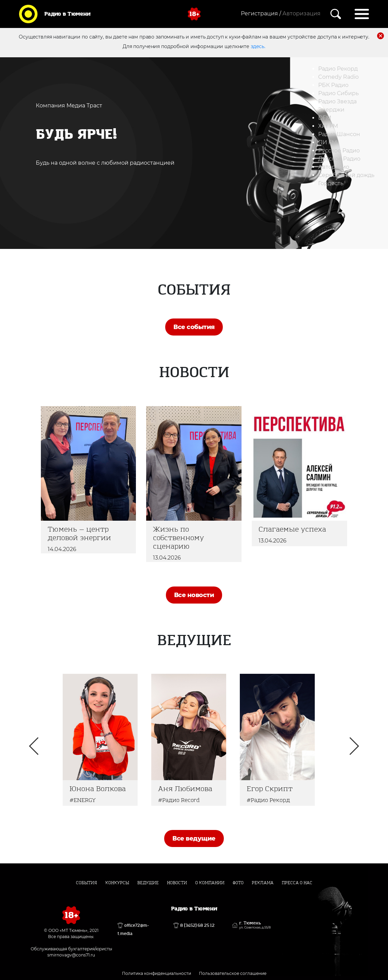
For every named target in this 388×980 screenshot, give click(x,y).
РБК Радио (333, 85)
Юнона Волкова (98, 789)
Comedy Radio (338, 77)
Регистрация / (261, 13)
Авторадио (334, 167)
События (87, 883)
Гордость (331, 183)
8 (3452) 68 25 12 (197, 925)
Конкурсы (117, 883)
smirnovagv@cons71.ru (71, 955)
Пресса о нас (297, 883)
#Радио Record (179, 800)
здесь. (258, 46)
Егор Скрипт (270, 789)
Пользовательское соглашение (233, 973)
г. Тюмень (255, 925)
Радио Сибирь (338, 93)
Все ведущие (194, 838)
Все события (194, 327)
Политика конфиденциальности (157, 973)
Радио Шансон (339, 134)
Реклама (263, 883)
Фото (238, 883)
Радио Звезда (337, 101)
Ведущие (148, 883)
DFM (325, 118)
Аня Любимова (185, 789)
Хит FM (328, 126)
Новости (177, 883)
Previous (34, 746)
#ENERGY (83, 800)
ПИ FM (328, 142)
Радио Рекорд (338, 69)
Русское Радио (339, 151)
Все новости (194, 595)
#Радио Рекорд (268, 800)
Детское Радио (339, 159)
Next (354, 746)
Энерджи (331, 110)
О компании (210, 883)
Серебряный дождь (346, 175)
